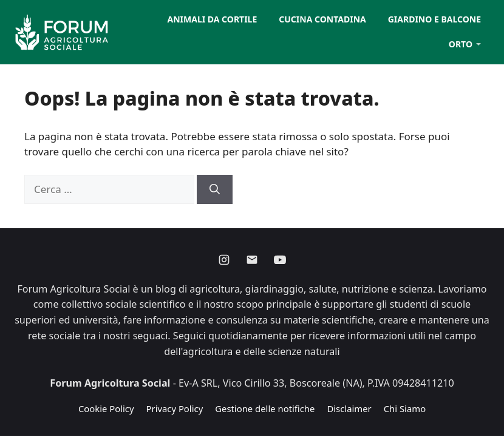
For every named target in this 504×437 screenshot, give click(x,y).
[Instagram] (224, 260)
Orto (461, 44)
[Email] (252, 260)
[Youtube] (280, 260)
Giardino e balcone (434, 19)
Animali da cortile (213, 19)
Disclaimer (349, 408)
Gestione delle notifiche (265, 408)
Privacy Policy (175, 408)
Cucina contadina (322, 19)
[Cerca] (215, 189)
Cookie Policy (106, 408)
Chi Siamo (405, 408)
